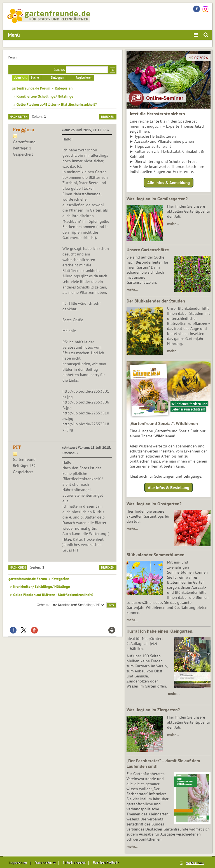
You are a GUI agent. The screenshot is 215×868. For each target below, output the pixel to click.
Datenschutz (45, 863)
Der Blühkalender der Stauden (156, 301)
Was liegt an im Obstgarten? (154, 504)
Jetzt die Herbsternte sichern (157, 114)
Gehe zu (43, 605)
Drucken (108, 117)
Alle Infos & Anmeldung (169, 183)
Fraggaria (24, 130)
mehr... (132, 846)
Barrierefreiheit (106, 863)
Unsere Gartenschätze (148, 250)
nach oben (195, 863)
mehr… (173, 224)
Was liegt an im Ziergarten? (153, 710)
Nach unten (19, 117)
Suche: (59, 69)
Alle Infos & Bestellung (169, 487)
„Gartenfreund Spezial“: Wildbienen (164, 423)
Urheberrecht (74, 863)
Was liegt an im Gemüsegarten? (157, 199)
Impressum (18, 863)
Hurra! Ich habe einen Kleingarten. (160, 631)
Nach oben (18, 567)
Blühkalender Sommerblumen (156, 555)
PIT (17, 447)
